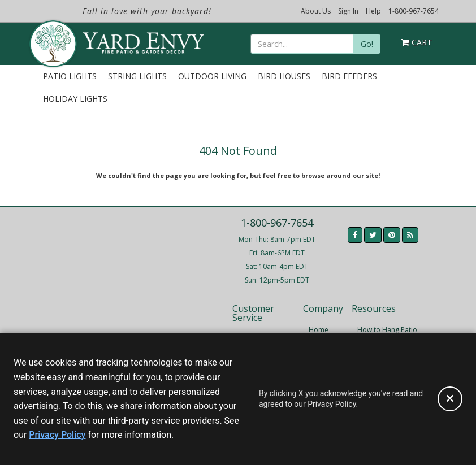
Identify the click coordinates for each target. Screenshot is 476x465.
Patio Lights (70, 76)
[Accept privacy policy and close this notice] (450, 399)
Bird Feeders (349, 76)
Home (319, 330)
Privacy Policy (57, 435)
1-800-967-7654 (414, 11)
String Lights (137, 76)
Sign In (348, 11)
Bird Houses (284, 76)
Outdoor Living (212, 76)
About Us (316, 11)
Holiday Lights (75, 99)
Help (373, 11)
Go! (367, 44)
